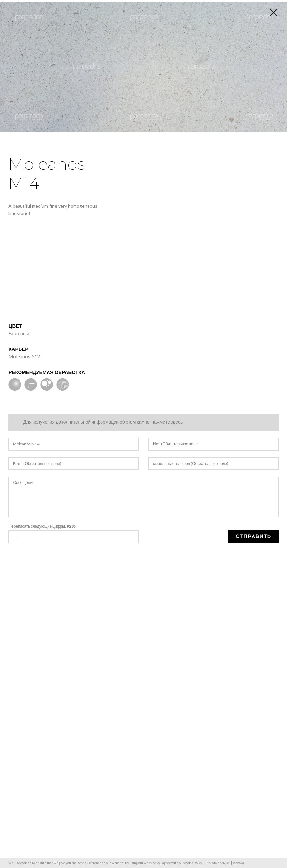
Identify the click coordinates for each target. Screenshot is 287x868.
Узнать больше (218, 863)
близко (239, 863)
